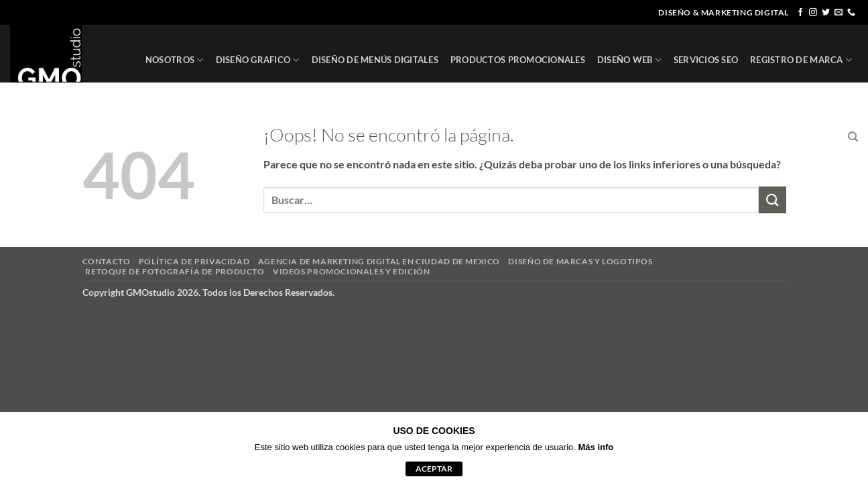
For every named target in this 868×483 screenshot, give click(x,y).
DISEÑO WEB (629, 60)
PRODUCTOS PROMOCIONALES (518, 60)
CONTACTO (811, 137)
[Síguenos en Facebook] (800, 13)
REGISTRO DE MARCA (801, 60)
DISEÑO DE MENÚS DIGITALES (375, 60)
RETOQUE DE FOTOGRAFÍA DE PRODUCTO (175, 271)
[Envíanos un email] (839, 13)
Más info (596, 447)
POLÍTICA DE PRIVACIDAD (194, 261)
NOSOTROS (175, 60)
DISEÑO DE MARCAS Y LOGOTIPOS (580, 261)
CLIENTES (754, 137)
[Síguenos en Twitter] (826, 13)
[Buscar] (853, 137)
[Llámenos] (851, 13)
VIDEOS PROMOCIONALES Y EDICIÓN (351, 271)
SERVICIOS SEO (706, 60)
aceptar (434, 469)
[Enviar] (772, 200)
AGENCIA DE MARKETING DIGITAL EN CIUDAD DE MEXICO (379, 261)
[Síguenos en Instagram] (813, 13)
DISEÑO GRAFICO (258, 60)
